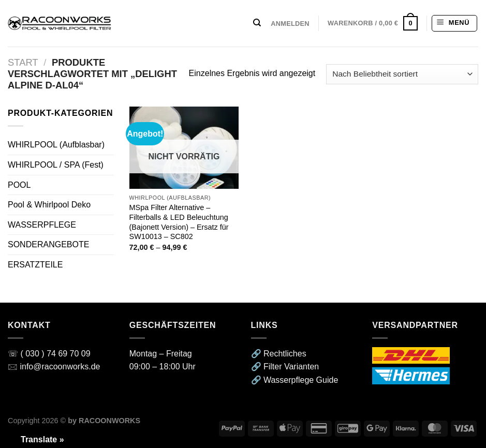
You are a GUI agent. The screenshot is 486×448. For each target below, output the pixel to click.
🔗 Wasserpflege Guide (295, 380)
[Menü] (454, 23)
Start (23, 62)
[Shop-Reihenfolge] (402, 74)
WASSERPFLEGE (42, 225)
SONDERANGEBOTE (48, 244)
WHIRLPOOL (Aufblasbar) (56, 145)
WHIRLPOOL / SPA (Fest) (56, 165)
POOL (19, 185)
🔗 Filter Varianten (285, 367)
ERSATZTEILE (35, 265)
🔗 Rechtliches (279, 354)
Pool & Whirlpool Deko (49, 205)
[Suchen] (257, 23)
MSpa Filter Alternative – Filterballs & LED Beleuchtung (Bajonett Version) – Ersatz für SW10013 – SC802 (179, 222)
